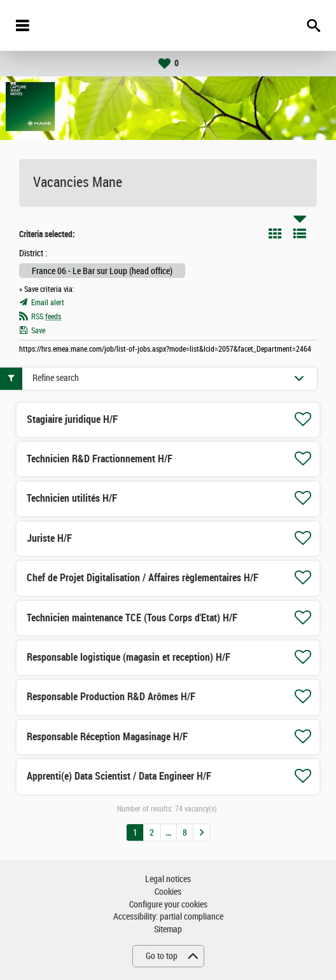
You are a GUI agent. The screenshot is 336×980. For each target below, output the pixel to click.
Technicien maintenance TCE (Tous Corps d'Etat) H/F (132, 618)
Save (38, 331)
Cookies (168, 892)
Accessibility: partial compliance (168, 917)
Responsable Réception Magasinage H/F (107, 737)
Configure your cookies (168, 905)
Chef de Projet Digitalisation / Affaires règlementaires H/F (143, 578)
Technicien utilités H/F (72, 498)
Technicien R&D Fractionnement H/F (100, 459)
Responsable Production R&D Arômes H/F (111, 697)
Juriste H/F (49, 538)
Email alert (48, 303)
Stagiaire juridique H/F (72, 419)
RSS (46, 317)
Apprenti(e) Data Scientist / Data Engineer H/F (119, 776)
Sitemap (168, 929)
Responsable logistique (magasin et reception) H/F (129, 657)
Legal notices (168, 879)
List (300, 233)
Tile (275, 233)
